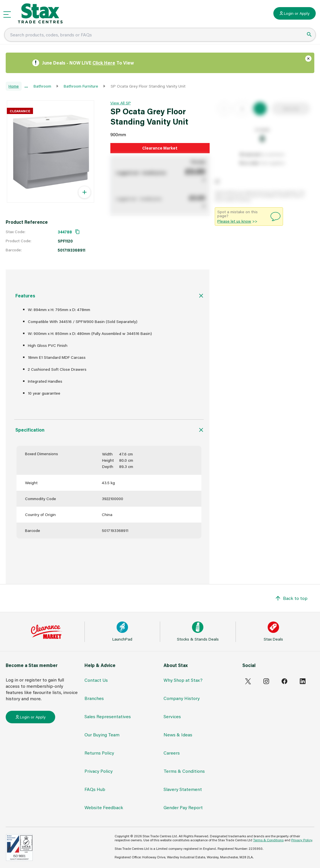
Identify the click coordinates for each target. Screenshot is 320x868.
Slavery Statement (183, 789)
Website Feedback (104, 807)
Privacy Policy (99, 771)
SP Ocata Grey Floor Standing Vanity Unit (148, 86)
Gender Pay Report (183, 807)
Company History (182, 698)
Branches (94, 698)
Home (14, 86)
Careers (172, 753)
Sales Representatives (108, 716)
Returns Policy (99, 753)
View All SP (121, 103)
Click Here (104, 63)
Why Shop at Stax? (183, 680)
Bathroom (42, 86)
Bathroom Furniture (81, 86)
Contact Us (96, 680)
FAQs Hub (95, 789)
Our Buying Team (102, 735)
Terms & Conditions (184, 771)
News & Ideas (178, 735)
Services (172, 716)
